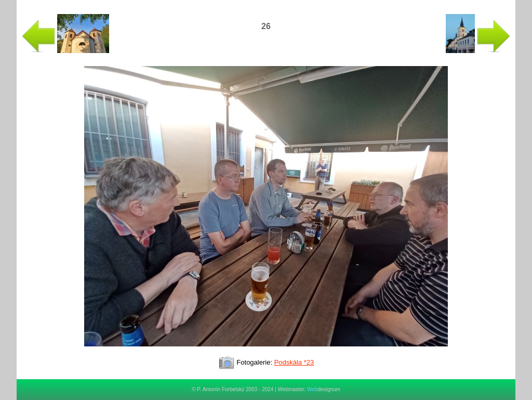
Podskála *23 (294, 362)
